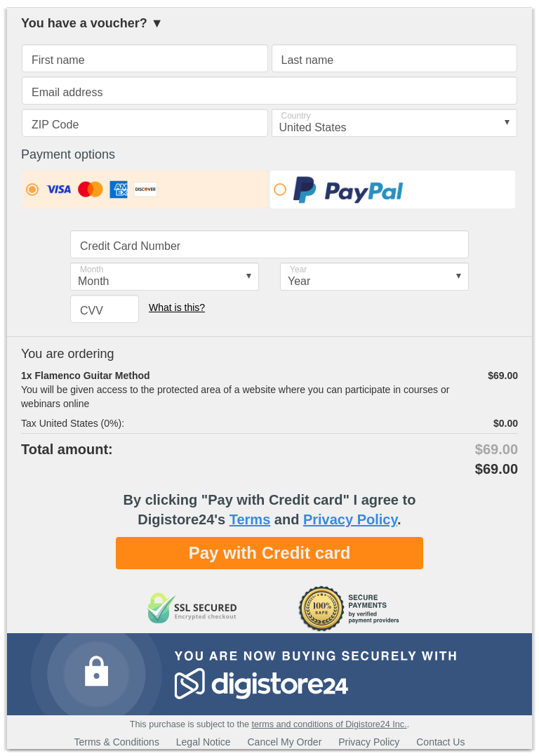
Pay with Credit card (270, 553)
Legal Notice (204, 742)
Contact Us (440, 742)
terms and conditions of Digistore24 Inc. (329, 724)
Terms (250, 519)
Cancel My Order (285, 742)
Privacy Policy (350, 519)
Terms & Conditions (117, 742)
